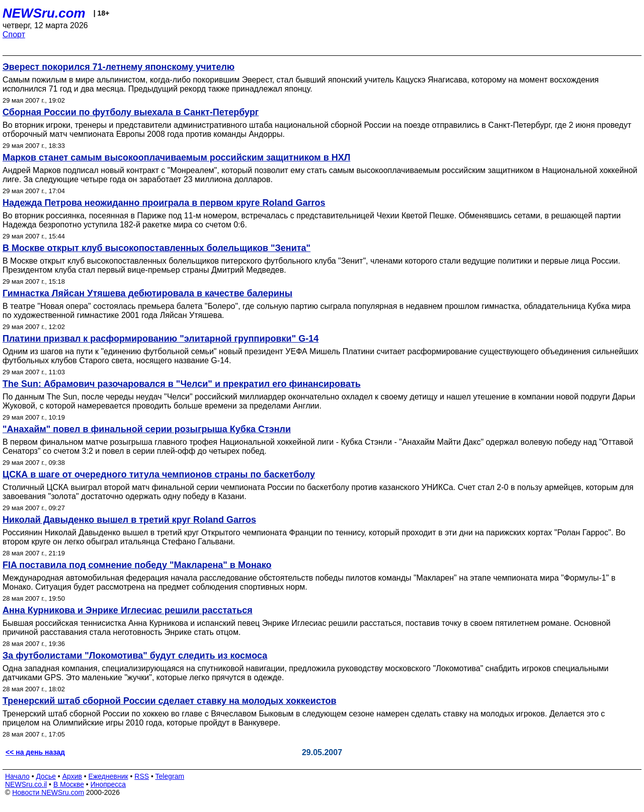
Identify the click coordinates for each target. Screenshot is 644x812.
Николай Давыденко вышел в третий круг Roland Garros (129, 520)
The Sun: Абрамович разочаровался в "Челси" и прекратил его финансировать (182, 384)
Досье (46, 776)
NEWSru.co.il (26, 784)
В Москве (69, 784)
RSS (142, 776)
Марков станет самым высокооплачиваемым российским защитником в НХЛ (176, 157)
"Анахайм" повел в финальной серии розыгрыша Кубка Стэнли (147, 429)
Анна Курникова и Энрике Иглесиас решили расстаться (128, 610)
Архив (72, 776)
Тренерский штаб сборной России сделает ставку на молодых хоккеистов (170, 701)
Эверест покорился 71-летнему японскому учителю (118, 67)
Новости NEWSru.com (48, 792)
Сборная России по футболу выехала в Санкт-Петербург (131, 112)
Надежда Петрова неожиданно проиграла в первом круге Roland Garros (164, 203)
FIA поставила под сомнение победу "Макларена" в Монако (137, 565)
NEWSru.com (44, 13)
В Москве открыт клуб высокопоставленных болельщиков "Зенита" (156, 248)
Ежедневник (108, 776)
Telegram (170, 776)
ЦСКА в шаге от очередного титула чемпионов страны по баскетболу (159, 474)
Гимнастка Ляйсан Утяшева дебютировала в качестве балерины (147, 293)
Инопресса (108, 784)
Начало (17, 776)
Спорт (14, 34)
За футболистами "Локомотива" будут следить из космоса (135, 656)
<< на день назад (35, 752)
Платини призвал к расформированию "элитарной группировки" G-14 (160, 339)
